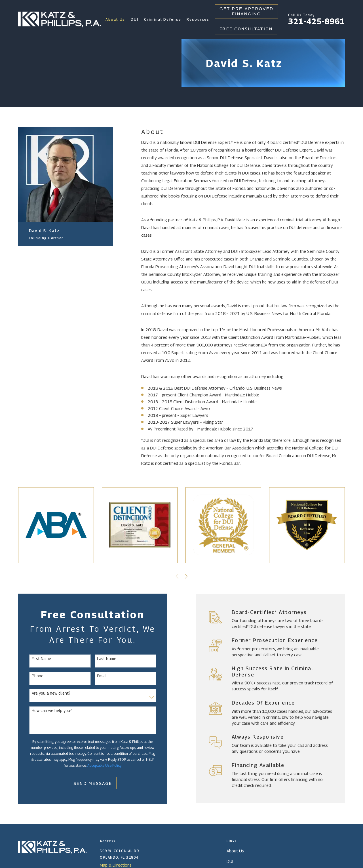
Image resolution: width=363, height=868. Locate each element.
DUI (230, 861)
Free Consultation (246, 29)
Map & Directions (116, 865)
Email (95, 676)
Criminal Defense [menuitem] (162, 19)
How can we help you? (44, 711)
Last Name (100, 659)
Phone (30, 676)
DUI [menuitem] (135, 19)
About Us (235, 851)
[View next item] (186, 576)
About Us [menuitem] (115, 19)
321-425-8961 (316, 21)
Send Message (85, 783)
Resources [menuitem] (198, 19)
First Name (34, 659)
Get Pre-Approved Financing (246, 11)
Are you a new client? (44, 693)
